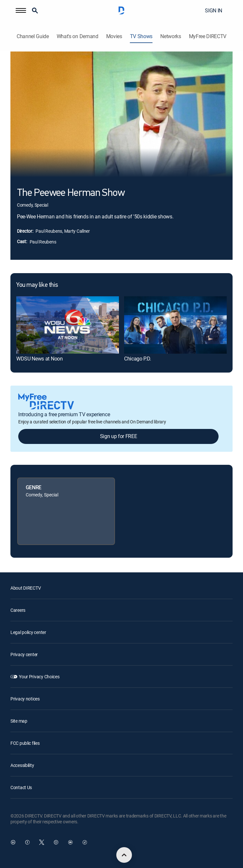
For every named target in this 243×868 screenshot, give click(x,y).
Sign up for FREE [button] (119, 436)
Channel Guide (33, 36)
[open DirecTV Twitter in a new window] (42, 842)
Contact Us (21, 787)
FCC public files (25, 743)
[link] (68, 325)
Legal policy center (28, 632)
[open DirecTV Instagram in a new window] (56, 842)
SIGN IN (214, 10)
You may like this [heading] (37, 285)
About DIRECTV (26, 588)
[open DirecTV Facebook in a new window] (27, 842)
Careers (18, 610)
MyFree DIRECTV (208, 36)
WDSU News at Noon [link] (40, 359)
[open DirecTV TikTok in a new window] (85, 842)
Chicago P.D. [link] (138, 359)
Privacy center (24, 654)
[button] (21, 10)
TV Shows (141, 36)
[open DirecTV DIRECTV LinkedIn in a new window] (13, 842)
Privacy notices (25, 699)
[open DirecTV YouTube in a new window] (70, 842)
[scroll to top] (124, 855)
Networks (171, 36)
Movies (114, 36)
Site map (19, 721)
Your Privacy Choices (39, 677)
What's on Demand (78, 36)
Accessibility (22, 765)
